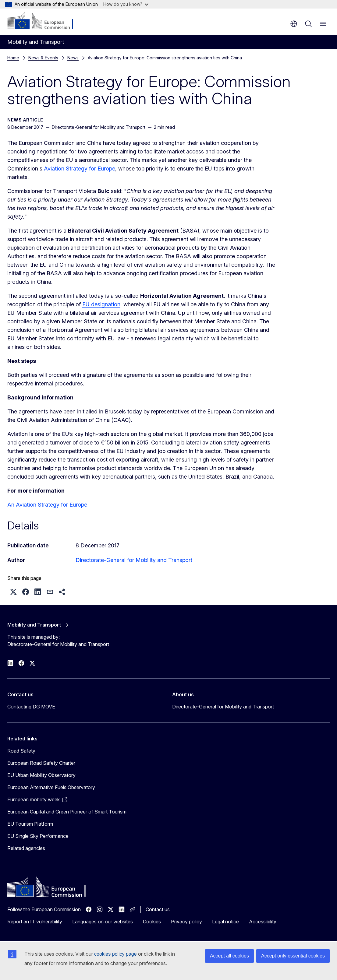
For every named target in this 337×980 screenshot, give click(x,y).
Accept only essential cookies (293, 956)
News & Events (43, 58)
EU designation (101, 304)
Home (13, 58)
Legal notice (225, 922)
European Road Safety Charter (41, 763)
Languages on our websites (103, 922)
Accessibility (263, 922)
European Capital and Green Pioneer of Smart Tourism (67, 812)
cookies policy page (115, 954)
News (73, 58)
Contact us (158, 909)
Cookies (152, 922)
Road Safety (21, 751)
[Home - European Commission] (44, 21)
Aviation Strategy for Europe (80, 169)
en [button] (294, 24)
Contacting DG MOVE (31, 707)
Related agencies (26, 848)
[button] (13, 592)
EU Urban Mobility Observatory (41, 775)
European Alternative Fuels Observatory (51, 787)
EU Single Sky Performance (38, 836)
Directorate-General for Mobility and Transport (134, 560)
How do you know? (126, 4)
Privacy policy (186, 922)
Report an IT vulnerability (35, 922)
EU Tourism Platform (30, 824)
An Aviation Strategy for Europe (47, 505)
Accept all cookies (229, 956)
